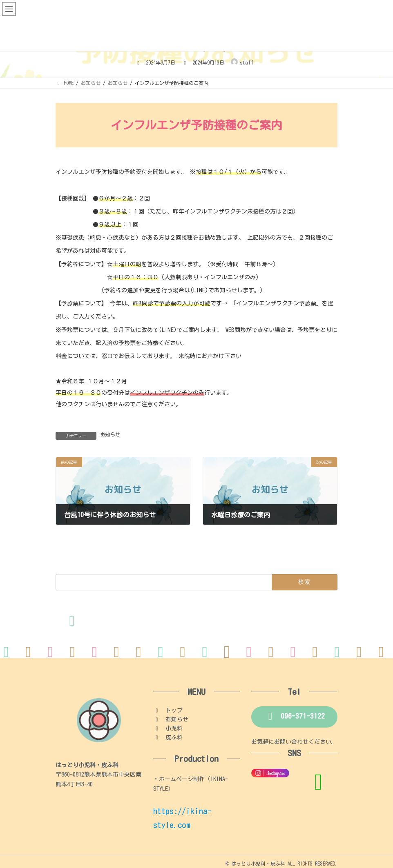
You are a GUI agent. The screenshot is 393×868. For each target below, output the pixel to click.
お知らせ (110, 434)
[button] (294, 717)
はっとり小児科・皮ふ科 (258, 864)
